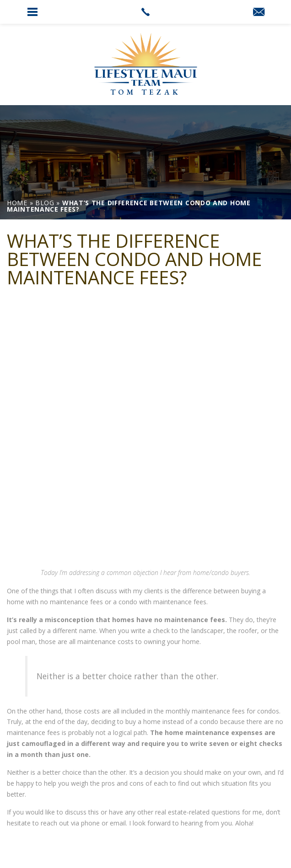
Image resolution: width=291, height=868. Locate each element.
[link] (145, 12)
